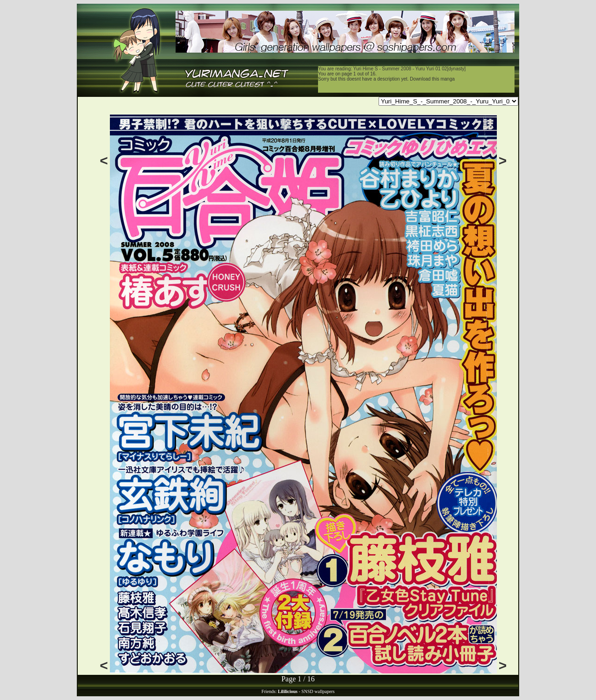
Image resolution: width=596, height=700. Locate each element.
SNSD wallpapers (318, 691)
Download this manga (432, 79)
